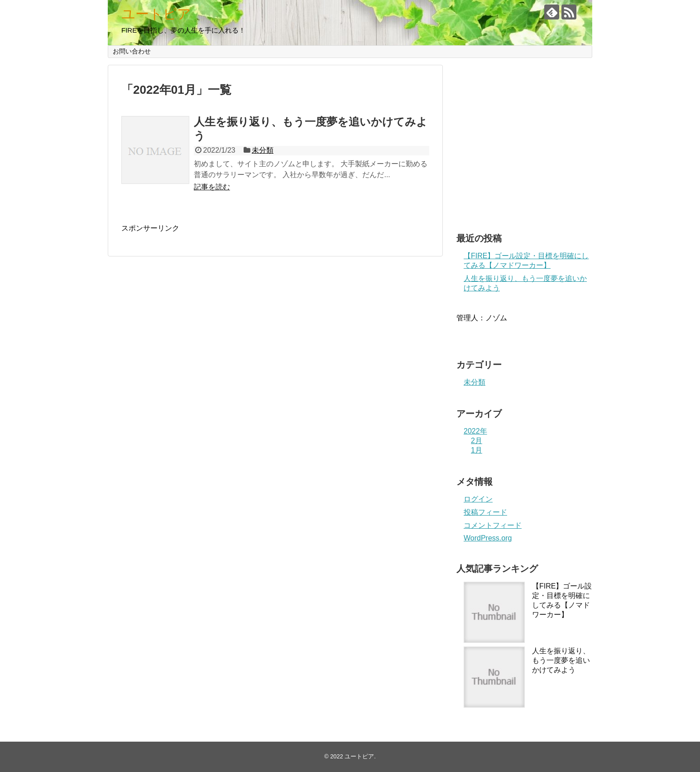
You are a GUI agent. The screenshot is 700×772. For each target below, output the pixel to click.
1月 (477, 450)
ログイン (478, 499)
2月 (477, 441)
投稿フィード (485, 512)
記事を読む (212, 187)
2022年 (475, 431)
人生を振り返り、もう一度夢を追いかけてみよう (561, 660)
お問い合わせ (132, 51)
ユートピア (156, 14)
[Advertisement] (524, 145)
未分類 (263, 150)
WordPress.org (488, 538)
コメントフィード (493, 525)
